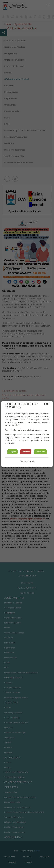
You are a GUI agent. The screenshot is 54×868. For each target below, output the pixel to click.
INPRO (32, 461)
